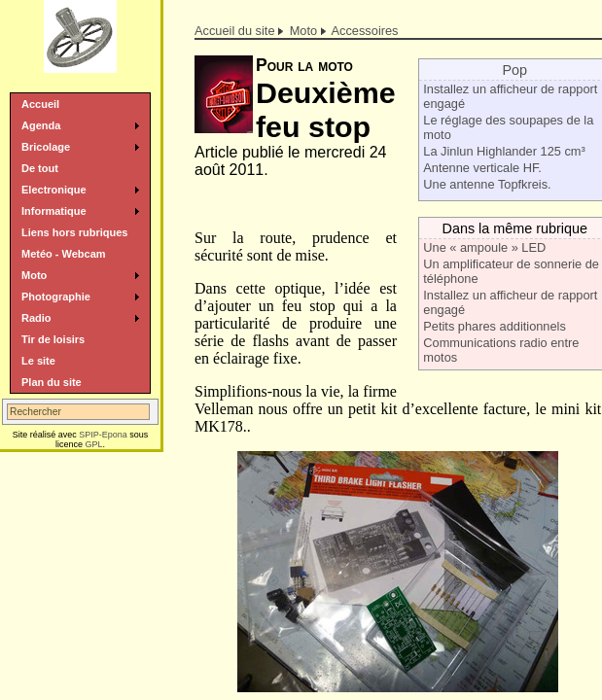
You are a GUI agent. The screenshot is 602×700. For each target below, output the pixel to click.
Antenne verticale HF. (482, 168)
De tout (40, 168)
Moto (303, 31)
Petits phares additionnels (495, 326)
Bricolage (46, 147)
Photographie (56, 297)
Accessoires (365, 31)
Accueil (40, 104)
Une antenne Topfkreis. (487, 184)
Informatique (54, 211)
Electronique (54, 190)
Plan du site (52, 382)
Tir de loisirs (53, 339)
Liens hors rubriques (74, 232)
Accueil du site (235, 31)
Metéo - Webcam (64, 254)
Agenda (41, 125)
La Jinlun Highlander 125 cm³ (504, 151)
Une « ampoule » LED (484, 247)
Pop (514, 70)
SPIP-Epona (103, 435)
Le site (38, 361)
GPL (93, 444)
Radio (36, 318)
